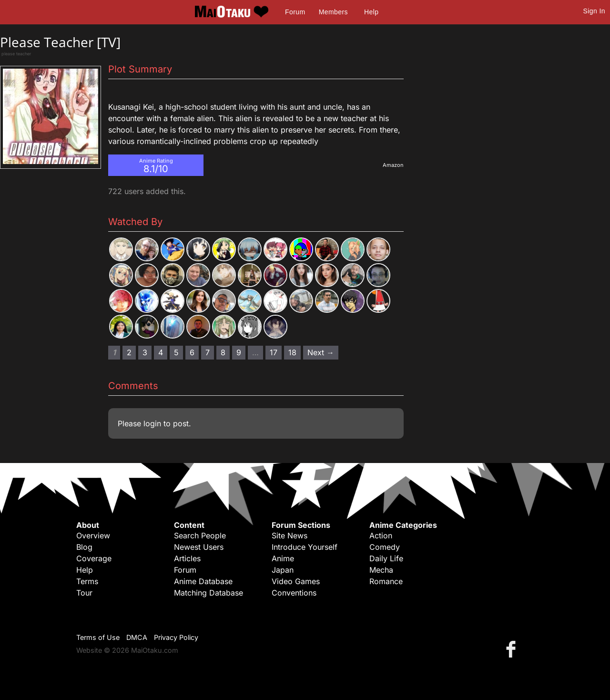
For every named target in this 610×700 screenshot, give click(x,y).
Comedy (385, 547)
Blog (84, 547)
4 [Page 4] (161, 352)
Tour (84, 593)
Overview (93, 535)
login (152, 423)
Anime (283, 558)
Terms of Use (98, 637)
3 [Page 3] (145, 352)
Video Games (296, 581)
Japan (283, 570)
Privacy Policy (176, 637)
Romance (386, 581)
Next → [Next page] (321, 352)
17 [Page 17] (274, 352)
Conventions (294, 593)
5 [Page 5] (176, 352)
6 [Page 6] (192, 352)
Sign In (594, 11)
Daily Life (386, 558)
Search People (200, 535)
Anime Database (203, 581)
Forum (295, 12)
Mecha (381, 570)
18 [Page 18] (292, 352)
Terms (87, 581)
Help (371, 12)
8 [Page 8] (223, 352)
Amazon (393, 165)
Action (381, 535)
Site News (290, 535)
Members (333, 12)
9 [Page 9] (239, 352)
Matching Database (208, 593)
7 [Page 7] (208, 352)
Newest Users (199, 547)
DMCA (137, 637)
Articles (187, 558)
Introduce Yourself (305, 547)
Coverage (94, 558)
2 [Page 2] (129, 352)
